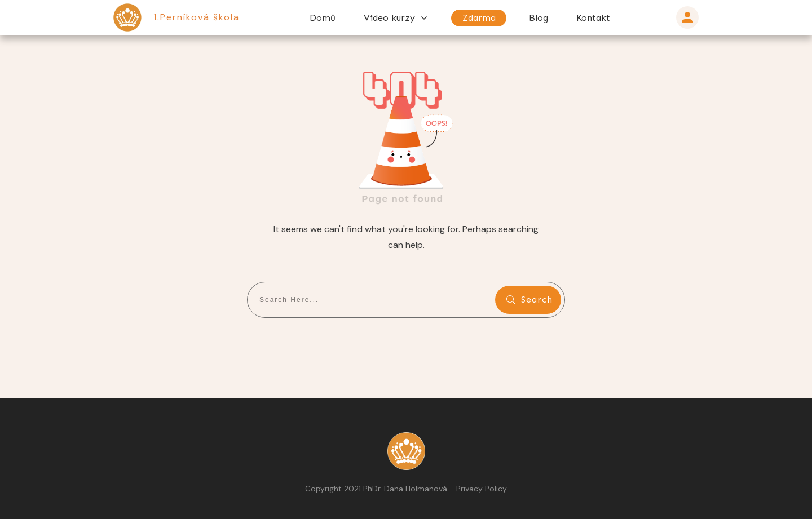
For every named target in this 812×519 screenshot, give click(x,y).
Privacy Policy (482, 489)
